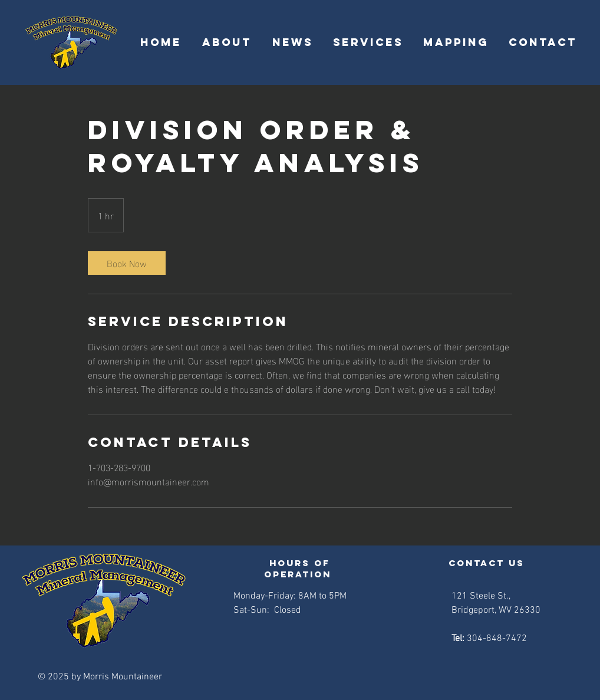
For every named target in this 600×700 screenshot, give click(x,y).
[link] (127, 263)
